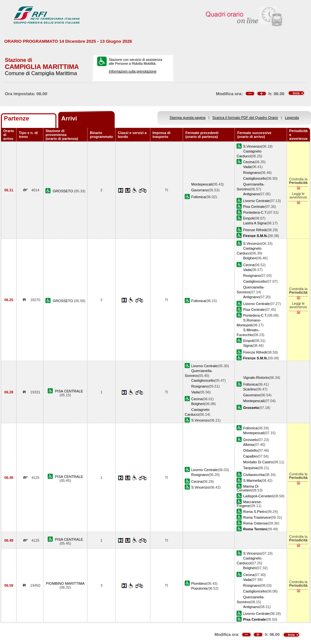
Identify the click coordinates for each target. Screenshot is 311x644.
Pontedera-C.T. (255, 212)
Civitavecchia (253, 475)
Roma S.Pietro (255, 512)
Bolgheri (250, 258)
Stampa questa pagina (187, 118)
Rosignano (252, 173)
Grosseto (250, 440)
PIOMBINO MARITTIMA (65, 583)
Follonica (198, 197)
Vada (247, 167)
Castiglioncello (254, 178)
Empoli (248, 218)
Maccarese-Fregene (249, 504)
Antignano (251, 194)
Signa (248, 345)
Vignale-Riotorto (256, 378)
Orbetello (250, 450)
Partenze (17, 118)
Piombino (199, 583)
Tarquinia (250, 468)
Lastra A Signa (254, 223)
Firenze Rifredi (255, 230)
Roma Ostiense (255, 523)
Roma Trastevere (257, 517)
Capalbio (250, 456)
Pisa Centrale (254, 207)
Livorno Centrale (256, 201)
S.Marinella (252, 480)
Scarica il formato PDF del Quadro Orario (245, 118)
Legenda (292, 118)
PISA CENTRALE (69, 391)
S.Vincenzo (252, 146)
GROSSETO (63, 191)
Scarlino (249, 389)
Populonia (199, 588)
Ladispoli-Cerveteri (258, 496)
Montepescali (202, 184)
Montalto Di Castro (258, 462)
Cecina (248, 162)
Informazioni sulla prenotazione (133, 71)
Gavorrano (200, 190)
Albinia (248, 445)
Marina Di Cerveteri (247, 488)
